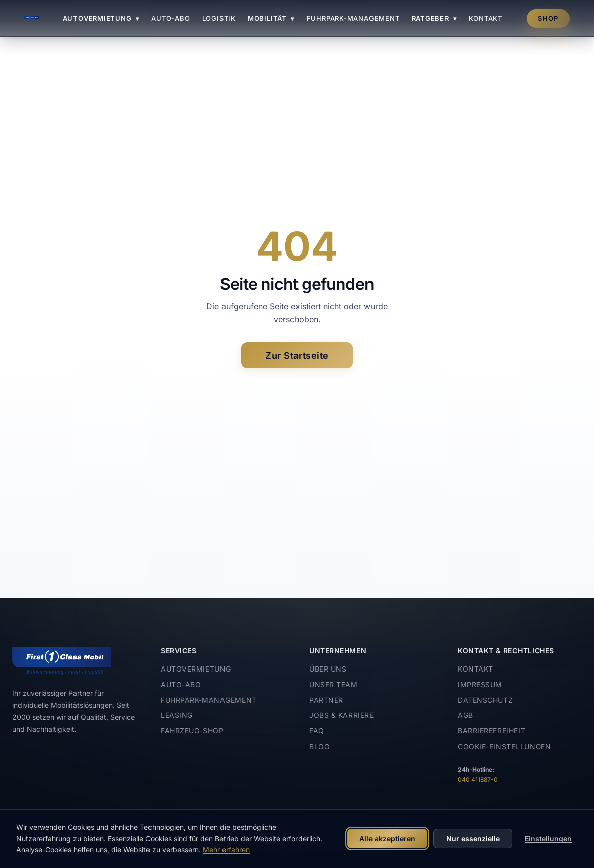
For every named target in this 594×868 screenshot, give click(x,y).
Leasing (177, 715)
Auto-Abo (170, 18)
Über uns (328, 669)
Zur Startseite (297, 355)
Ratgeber (434, 18)
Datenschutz (485, 700)
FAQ (317, 731)
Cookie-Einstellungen (504, 746)
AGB (465, 715)
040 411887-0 (478, 780)
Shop (548, 18)
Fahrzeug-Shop (192, 731)
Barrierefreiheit (492, 731)
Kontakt (486, 18)
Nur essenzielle (473, 839)
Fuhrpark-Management (353, 18)
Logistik (219, 18)
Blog (319, 746)
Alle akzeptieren (387, 839)
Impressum (480, 684)
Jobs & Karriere (341, 715)
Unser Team (333, 684)
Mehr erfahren (226, 850)
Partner (326, 700)
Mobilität (271, 18)
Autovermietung (101, 18)
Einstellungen (548, 839)
